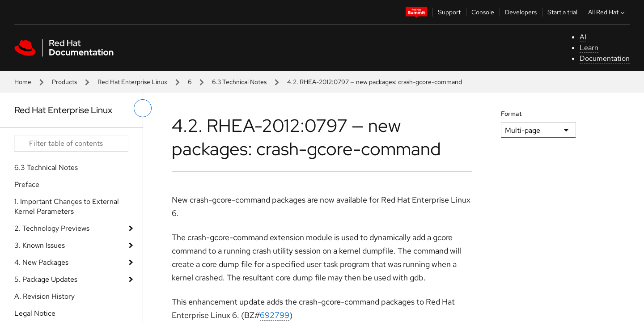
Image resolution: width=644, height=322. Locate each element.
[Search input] (71, 144)
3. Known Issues (40, 245)
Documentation (605, 58)
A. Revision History (44, 296)
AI (583, 37)
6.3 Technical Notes (239, 82)
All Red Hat (607, 12)
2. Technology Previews (52, 228)
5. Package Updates (46, 279)
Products (64, 82)
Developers (521, 12)
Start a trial (562, 12)
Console (483, 12)
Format (511, 114)
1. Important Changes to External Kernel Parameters (67, 206)
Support (449, 12)
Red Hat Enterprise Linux (132, 82)
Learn (589, 48)
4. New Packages (41, 262)
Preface (27, 184)
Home (23, 82)
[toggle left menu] (143, 108)
